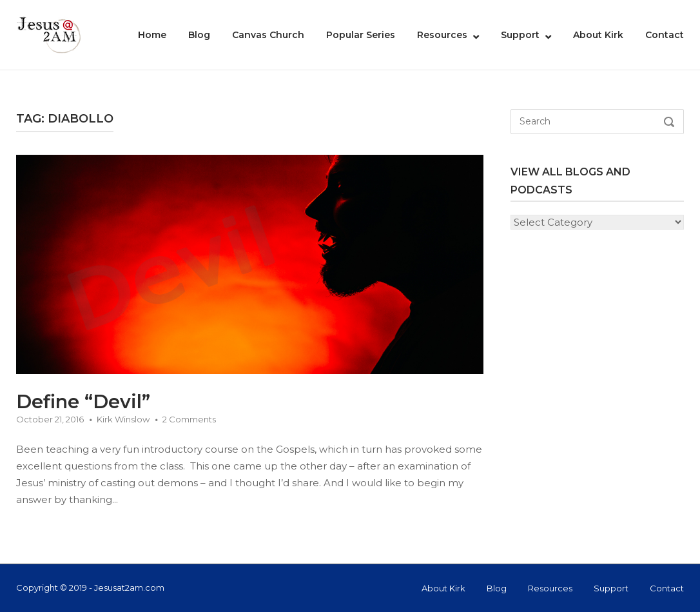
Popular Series (361, 35)
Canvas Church (268, 35)
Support (520, 35)
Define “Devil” (83, 401)
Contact (665, 35)
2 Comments (189, 419)
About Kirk (598, 35)
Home (152, 35)
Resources (442, 35)
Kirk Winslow (123, 419)
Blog (199, 35)
